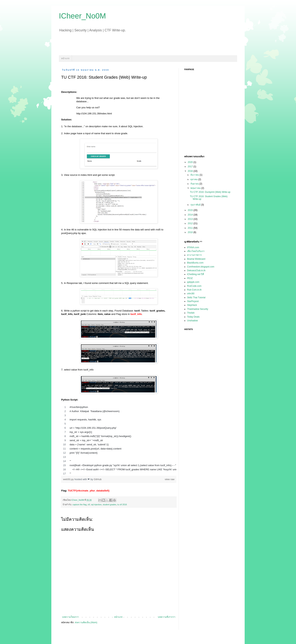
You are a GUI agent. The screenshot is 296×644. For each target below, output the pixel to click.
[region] (119, 440)
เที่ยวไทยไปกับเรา (196, 251)
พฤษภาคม (196, 188)
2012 (191, 223)
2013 (191, 219)
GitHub (98, 479)
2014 (191, 215)
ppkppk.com (193, 282)
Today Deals (193, 317)
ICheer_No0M (82, 16)
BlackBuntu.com (195, 263)
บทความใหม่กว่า (71, 617)
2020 (191, 162)
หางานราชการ (194, 255)
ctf (89, 505)
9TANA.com (193, 247)
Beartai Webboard (196, 259)
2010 (191, 232)
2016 (191, 171)
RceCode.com (194, 286)
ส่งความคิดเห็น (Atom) (86, 622)
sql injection (96, 505)
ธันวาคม (195, 175)
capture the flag (79, 505)
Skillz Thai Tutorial (196, 298)
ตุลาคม (194, 179)
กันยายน (195, 184)
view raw (170, 479)
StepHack (192, 305)
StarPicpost (193, 301)
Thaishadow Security (198, 309)
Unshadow (192, 321)
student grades (109, 505)
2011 (191, 228)
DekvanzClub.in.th (196, 270)
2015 (191, 210)
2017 (191, 167)
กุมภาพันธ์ (196, 205)
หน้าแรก (65, 58)
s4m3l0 (191, 294)
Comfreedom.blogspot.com (201, 267)
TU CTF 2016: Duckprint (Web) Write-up (210, 192)
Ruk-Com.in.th (194, 290)
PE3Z (190, 278)
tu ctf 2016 (122, 505)
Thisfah (191, 313)
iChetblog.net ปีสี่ (195, 274)
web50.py (69, 479)
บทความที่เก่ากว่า (167, 617)
